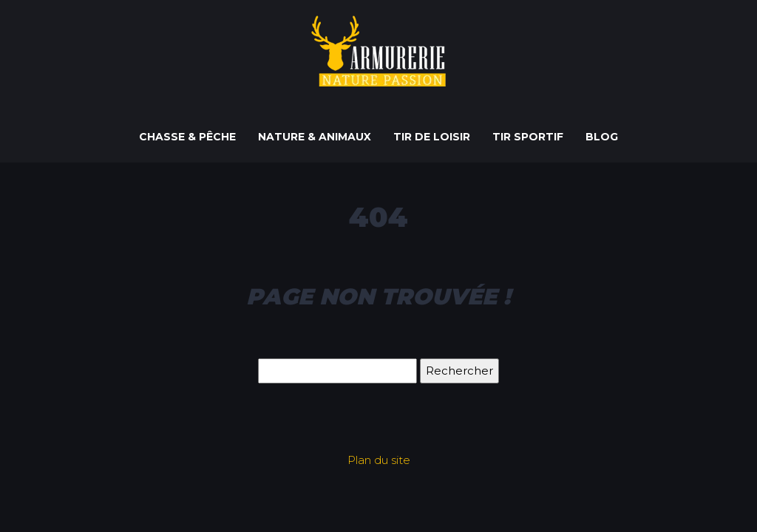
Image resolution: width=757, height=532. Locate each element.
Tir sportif (528, 137)
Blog (602, 137)
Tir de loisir (432, 137)
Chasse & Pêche (187, 137)
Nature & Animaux (315, 137)
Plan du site (379, 460)
